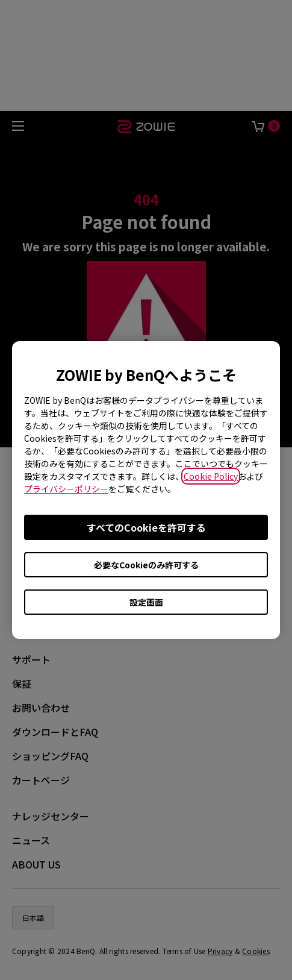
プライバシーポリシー (66, 489)
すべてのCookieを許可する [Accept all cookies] (146, 527)
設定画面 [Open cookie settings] (146, 602)
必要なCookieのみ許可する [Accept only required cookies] (146, 565)
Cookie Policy (211, 476)
